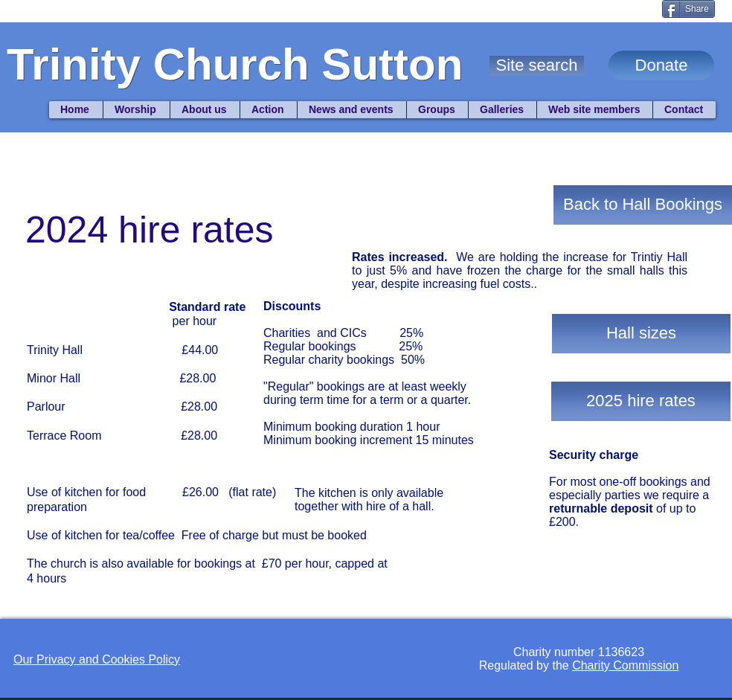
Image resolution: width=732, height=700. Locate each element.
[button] (537, 66)
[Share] (688, 9)
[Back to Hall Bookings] (643, 205)
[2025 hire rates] (641, 401)
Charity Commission (625, 665)
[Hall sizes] (641, 334)
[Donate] (661, 65)
